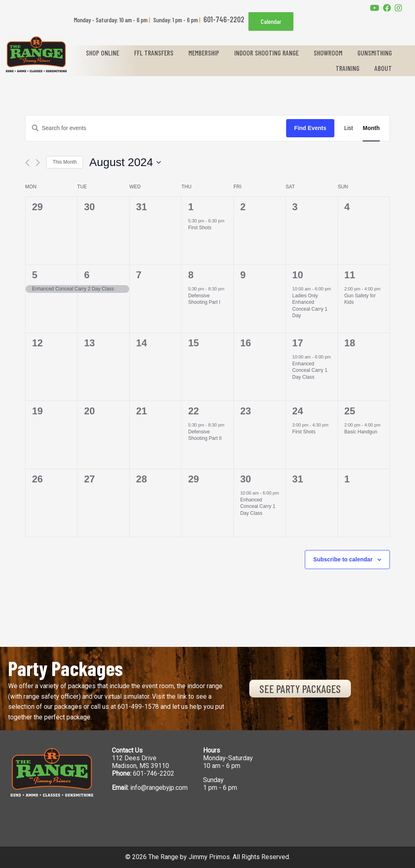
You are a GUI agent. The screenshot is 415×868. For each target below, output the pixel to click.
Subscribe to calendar (343, 559)
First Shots (200, 228)
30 (246, 479)
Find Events (310, 128)
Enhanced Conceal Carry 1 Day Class (310, 370)
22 (194, 411)
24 (298, 411)
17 (298, 343)
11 (350, 275)
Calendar (271, 21)
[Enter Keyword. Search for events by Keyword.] (156, 128)
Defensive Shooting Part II (205, 435)
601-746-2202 (154, 773)
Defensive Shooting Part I (204, 299)
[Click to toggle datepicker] (125, 162)
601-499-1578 (138, 707)
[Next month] (38, 163)
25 (350, 411)
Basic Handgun (361, 432)
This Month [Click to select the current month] (65, 162)
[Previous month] (27, 163)
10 (298, 275)
